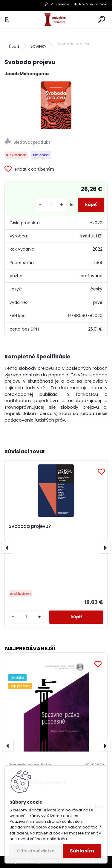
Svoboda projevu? (30, 526)
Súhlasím (82, 851)
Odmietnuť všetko (36, 851)
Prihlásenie (60, 4)
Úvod (14, 47)
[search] (102, 20)
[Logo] (56, 20)
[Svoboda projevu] (56, 105)
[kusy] (51, 205)
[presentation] (7, 548)
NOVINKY (38, 47)
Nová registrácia (93, 4)
